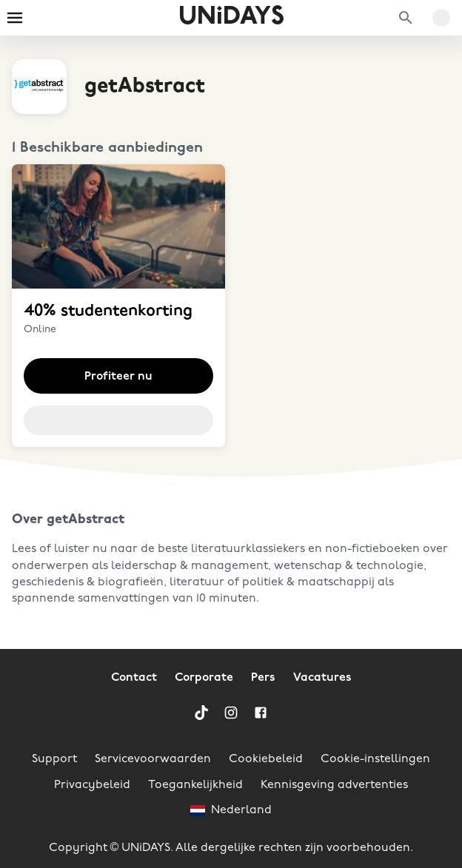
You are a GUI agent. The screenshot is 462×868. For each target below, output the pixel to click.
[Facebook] (261, 713)
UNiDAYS (231, 17)
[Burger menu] (15, 18)
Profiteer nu (118, 377)
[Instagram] (231, 713)
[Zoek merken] (406, 18)
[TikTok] (201, 713)
